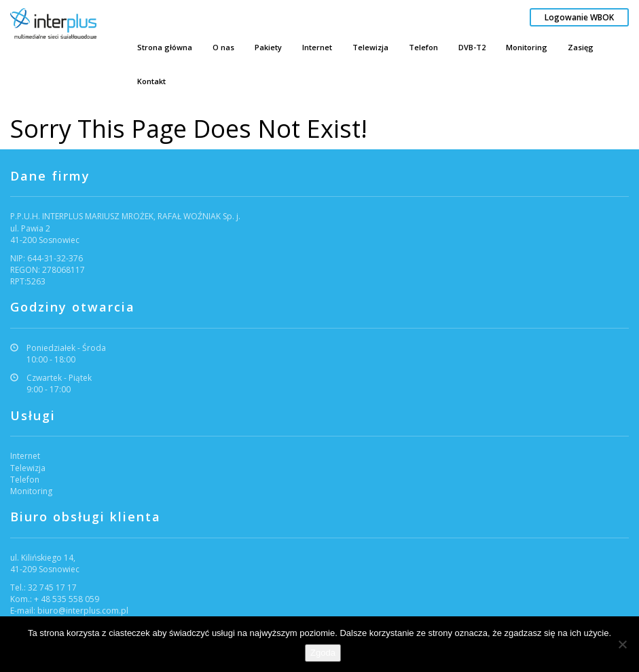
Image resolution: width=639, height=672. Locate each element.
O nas (223, 47)
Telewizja (370, 47)
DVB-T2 (472, 47)
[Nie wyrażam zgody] (622, 644)
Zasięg (581, 47)
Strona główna (165, 47)
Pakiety (268, 47)
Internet (317, 47)
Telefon (423, 47)
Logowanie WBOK (579, 17)
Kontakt (151, 81)
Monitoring (527, 47)
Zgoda (323, 653)
